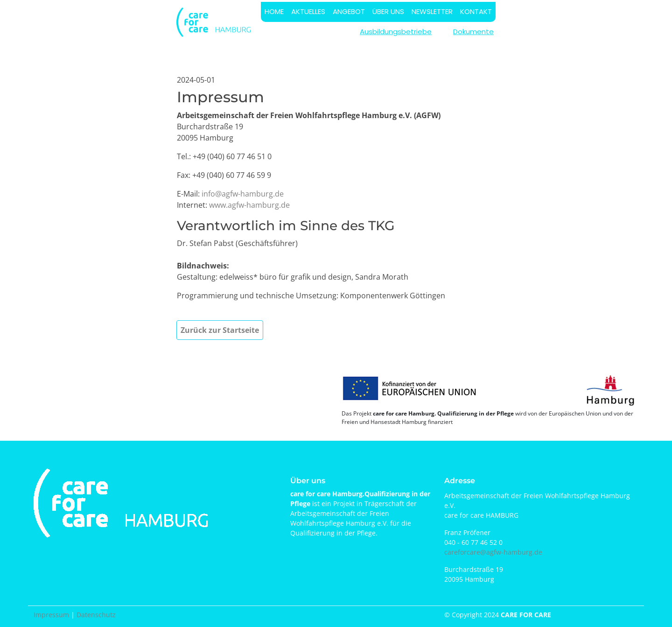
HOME (274, 11)
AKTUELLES (308, 11)
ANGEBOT (349, 11)
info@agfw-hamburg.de (243, 194)
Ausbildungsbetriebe (396, 32)
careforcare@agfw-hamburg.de (493, 552)
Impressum (51, 615)
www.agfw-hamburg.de (249, 205)
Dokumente (473, 32)
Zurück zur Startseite (220, 330)
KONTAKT (476, 11)
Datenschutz (96, 615)
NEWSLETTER (432, 11)
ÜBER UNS (388, 11)
